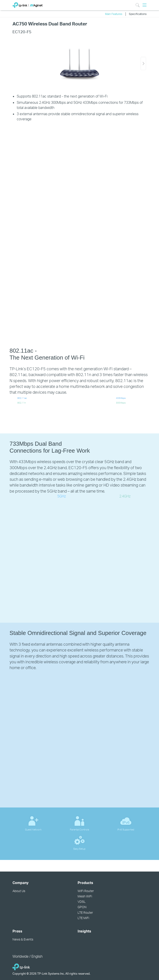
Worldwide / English (28, 956)
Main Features (114, 14)
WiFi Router (86, 891)
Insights (84, 931)
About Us (19, 891)
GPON (82, 907)
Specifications (138, 14)
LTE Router (85, 912)
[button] (143, 63)
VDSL (82, 902)
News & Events (23, 939)
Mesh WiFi (85, 896)
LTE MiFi (83, 918)
